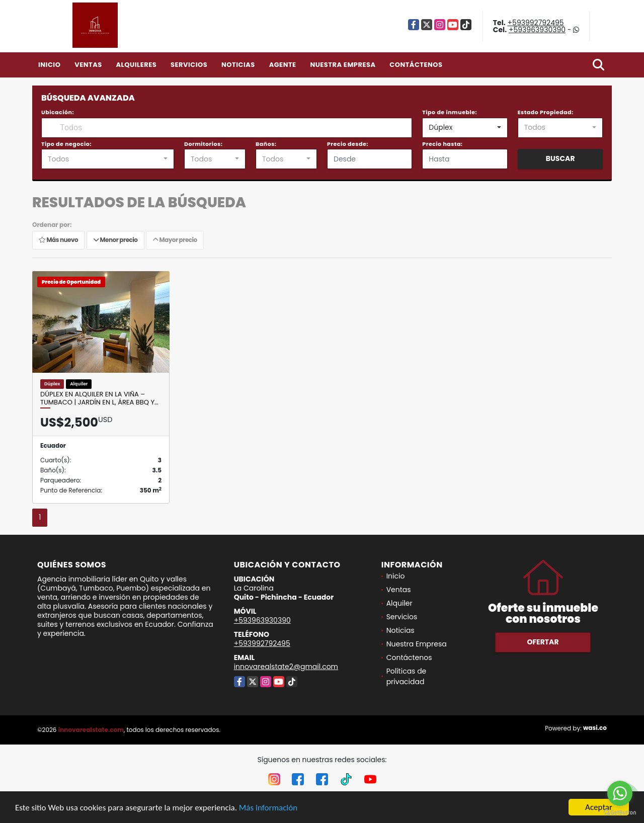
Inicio (49, 65)
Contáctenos (416, 65)
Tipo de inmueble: (450, 112)
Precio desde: (348, 144)
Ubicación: (58, 112)
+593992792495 (536, 23)
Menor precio (115, 240)
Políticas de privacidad (407, 676)
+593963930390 (537, 30)
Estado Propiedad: (546, 112)
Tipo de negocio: (66, 144)
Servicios (189, 65)
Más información (268, 808)
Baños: (266, 144)
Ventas (88, 65)
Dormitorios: (203, 144)
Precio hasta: (442, 144)
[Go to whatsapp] (620, 793)
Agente (283, 65)
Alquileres (136, 65)
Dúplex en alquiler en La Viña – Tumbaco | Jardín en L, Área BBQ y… (99, 398)
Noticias (238, 65)
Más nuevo (58, 240)
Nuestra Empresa (343, 65)
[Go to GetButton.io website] (620, 813)
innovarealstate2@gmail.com (286, 667)
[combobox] (465, 128)
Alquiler (399, 603)
